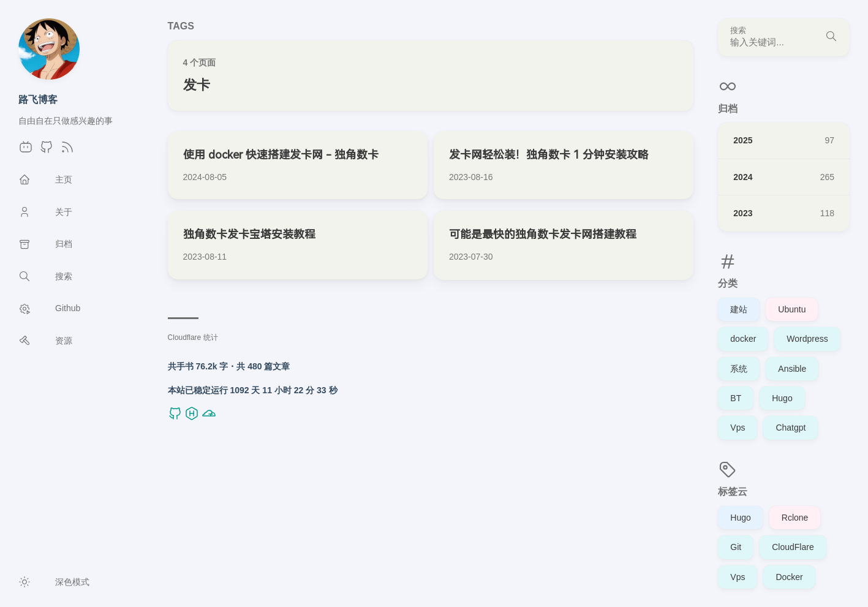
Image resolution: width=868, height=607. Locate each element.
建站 (739, 309)
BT (736, 398)
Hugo (782, 398)
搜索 (738, 30)
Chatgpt (791, 428)
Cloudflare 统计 (193, 337)
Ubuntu (792, 309)
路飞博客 (38, 99)
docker (743, 339)
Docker (789, 577)
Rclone (795, 518)
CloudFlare (793, 547)
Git (736, 547)
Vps (738, 428)
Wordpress (807, 339)
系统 (739, 369)
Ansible (792, 369)
